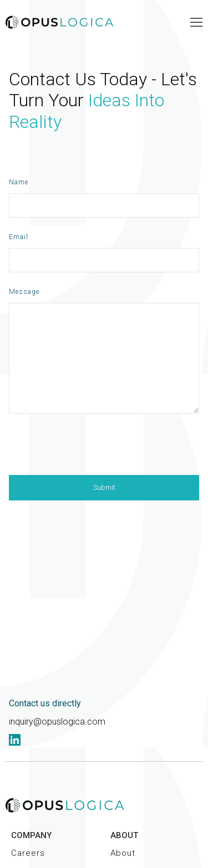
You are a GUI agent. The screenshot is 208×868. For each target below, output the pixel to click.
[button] (196, 22)
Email (19, 237)
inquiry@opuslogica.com (57, 722)
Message (24, 292)
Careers (28, 853)
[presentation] (93, 449)
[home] (61, 22)
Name (19, 182)
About (123, 853)
